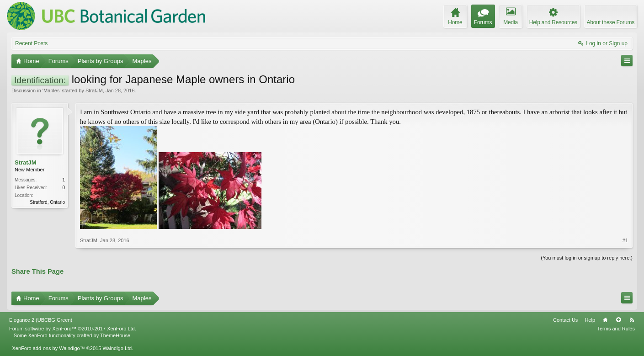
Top (618, 320)
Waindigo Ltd (117, 348)
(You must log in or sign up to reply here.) (587, 258)
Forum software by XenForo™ (73, 329)
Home (605, 320)
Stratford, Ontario (47, 202)
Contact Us (565, 320)
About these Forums (611, 22)
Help (590, 320)
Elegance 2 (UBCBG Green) (41, 320)
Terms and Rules (616, 329)
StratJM (94, 90)
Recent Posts (31, 43)
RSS (632, 320)
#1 (625, 240)
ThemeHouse (115, 335)
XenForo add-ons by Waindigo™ (48, 348)
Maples (51, 90)
